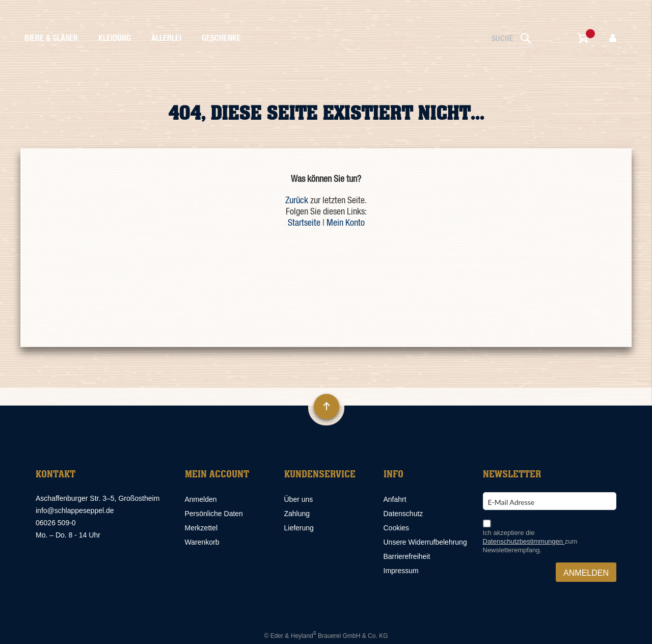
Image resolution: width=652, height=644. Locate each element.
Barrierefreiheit (407, 556)
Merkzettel (201, 528)
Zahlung (297, 514)
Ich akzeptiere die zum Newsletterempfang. (530, 541)
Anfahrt (395, 499)
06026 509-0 (56, 523)
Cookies (397, 528)
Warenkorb (202, 542)
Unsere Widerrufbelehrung (425, 542)
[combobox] (473, 39)
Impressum (401, 571)
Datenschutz (403, 514)
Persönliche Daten (214, 514)
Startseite (304, 223)
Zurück (297, 201)
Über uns (299, 499)
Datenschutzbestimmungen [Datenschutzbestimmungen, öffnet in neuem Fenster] (524, 541)
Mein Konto (346, 223)
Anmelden (201, 499)
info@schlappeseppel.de (75, 511)
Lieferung (299, 528)
